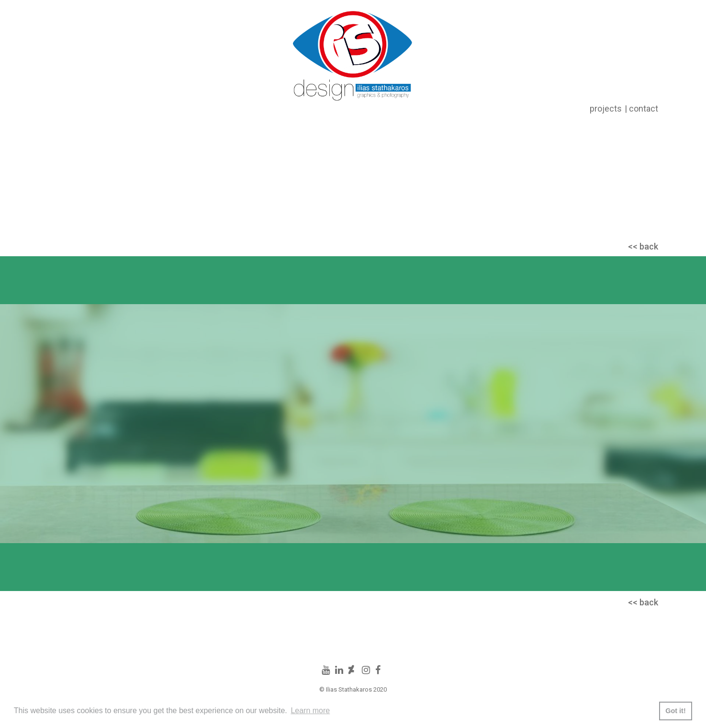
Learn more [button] (310, 711)
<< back (643, 246)
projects (606, 108)
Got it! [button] (675, 711)
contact (644, 108)
